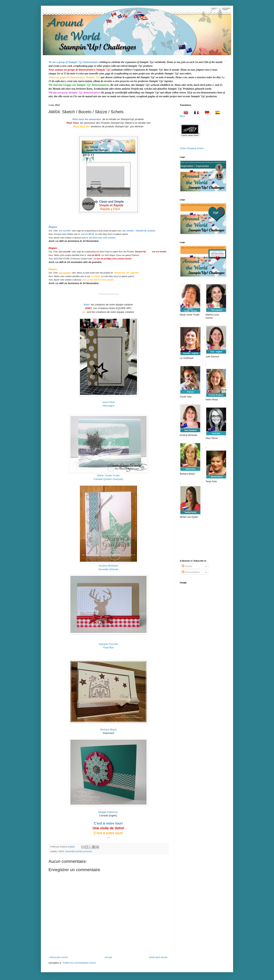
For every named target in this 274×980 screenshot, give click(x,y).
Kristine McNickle (108, 566)
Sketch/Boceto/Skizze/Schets (79, 851)
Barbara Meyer (108, 729)
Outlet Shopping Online (192, 148)
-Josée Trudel (109, 475)
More (182, 116)
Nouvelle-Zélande (108, 569)
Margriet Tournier (108, 644)
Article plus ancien (158, 957)
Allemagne (108, 406)
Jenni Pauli (109, 402)
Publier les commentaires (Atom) (79, 963)
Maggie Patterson (108, 812)
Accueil (108, 957)
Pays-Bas (108, 647)
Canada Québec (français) (109, 479)
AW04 (61, 851)
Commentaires (191, 572)
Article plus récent (59, 957)
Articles (187, 566)
